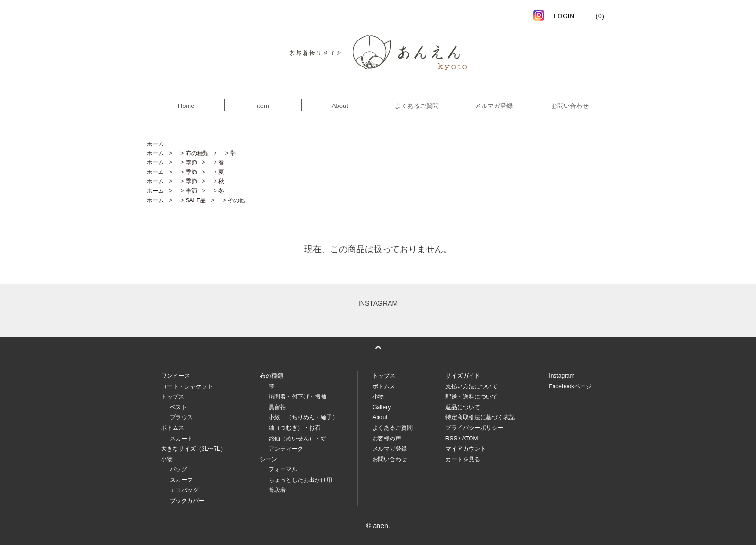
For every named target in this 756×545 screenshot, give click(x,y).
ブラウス (181, 417)
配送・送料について (472, 397)
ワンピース (175, 376)
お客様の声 (387, 439)
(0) (594, 16)
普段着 (277, 490)
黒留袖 (277, 407)
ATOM (470, 439)
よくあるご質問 (417, 106)
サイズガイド (463, 376)
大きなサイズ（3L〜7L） (194, 449)
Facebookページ (570, 386)
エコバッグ (184, 490)
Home (186, 106)
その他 (236, 200)
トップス (384, 376)
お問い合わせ (570, 106)
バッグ (178, 469)
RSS (452, 439)
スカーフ (181, 480)
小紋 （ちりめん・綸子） (303, 417)
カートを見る (463, 459)
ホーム (155, 144)
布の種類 (197, 153)
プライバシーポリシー (474, 428)
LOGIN (564, 16)
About (340, 106)
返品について (463, 407)
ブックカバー (187, 501)
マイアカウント (466, 449)
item (263, 106)
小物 (378, 397)
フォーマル (283, 469)
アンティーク (286, 449)
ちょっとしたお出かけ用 (300, 480)
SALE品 (196, 200)
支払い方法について (472, 386)
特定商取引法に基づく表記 (480, 417)
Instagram (561, 376)
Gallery (381, 407)
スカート (181, 439)
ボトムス (384, 386)
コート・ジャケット (187, 386)
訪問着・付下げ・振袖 (297, 397)
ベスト (178, 407)
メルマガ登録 (494, 106)
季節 (191, 162)
